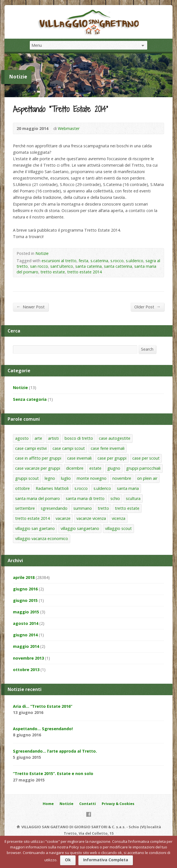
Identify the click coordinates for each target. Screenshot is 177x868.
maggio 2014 (26, 646)
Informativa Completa (106, 860)
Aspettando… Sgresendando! (43, 729)
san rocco (39, 266)
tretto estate (53, 272)
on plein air (147, 478)
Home (48, 804)
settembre (25, 508)
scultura (133, 498)
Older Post (147, 307)
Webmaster (69, 128)
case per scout (146, 458)
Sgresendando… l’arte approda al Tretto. (55, 751)
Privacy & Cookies (118, 804)
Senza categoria (30, 399)
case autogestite (115, 438)
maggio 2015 (26, 612)
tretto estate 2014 (84, 272)
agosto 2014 (26, 623)
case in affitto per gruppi (38, 458)
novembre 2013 (28, 658)
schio (115, 498)
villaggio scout (118, 528)
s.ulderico (135, 261)
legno (50, 478)
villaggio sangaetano (80, 528)
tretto (103, 508)
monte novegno (92, 478)
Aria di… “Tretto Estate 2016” (43, 706)
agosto (22, 438)
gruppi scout (27, 478)
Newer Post (31, 307)
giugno (114, 468)
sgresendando (54, 508)
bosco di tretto (79, 438)
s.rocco (117, 261)
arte (38, 438)
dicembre (75, 468)
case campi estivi (31, 448)
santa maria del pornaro (38, 498)
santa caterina (88, 266)
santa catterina (118, 266)
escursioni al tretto (59, 261)
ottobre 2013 (26, 670)
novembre (122, 478)
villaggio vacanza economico (42, 538)
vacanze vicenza (91, 518)
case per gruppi (112, 458)
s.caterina (99, 261)
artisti (53, 438)
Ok (68, 860)
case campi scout (69, 448)
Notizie (42, 253)
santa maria (128, 488)
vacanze (63, 518)
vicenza (119, 518)
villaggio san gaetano (35, 528)
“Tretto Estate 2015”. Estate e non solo (53, 773)
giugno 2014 (25, 635)
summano (83, 508)
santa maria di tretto (85, 498)
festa (83, 261)
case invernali (79, 458)
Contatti (88, 804)
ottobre (22, 488)
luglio (66, 478)
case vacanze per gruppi (38, 468)
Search (147, 349)
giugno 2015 (25, 600)
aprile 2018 (24, 577)
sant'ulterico (62, 266)
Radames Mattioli (52, 488)
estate (95, 468)
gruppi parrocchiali (143, 468)
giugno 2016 (25, 589)
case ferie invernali (108, 448)
